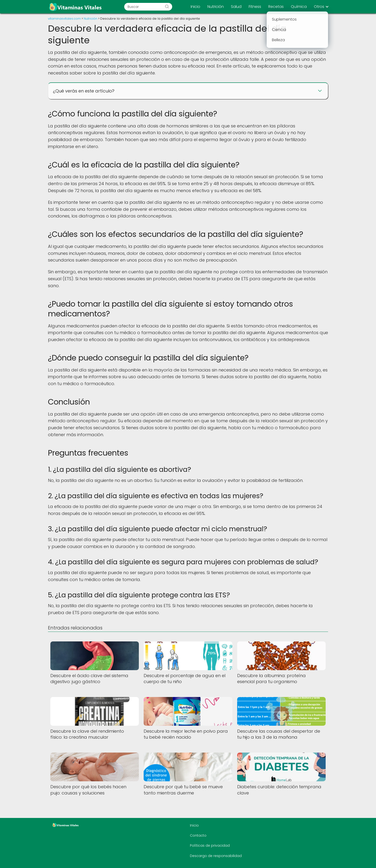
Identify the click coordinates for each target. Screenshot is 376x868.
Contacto (198, 835)
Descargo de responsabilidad (216, 856)
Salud (236, 7)
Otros (319, 7)
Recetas (276, 7)
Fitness (255, 7)
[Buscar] (167, 7)
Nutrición (216, 7)
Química (299, 7)
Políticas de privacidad (210, 845)
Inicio (195, 7)
